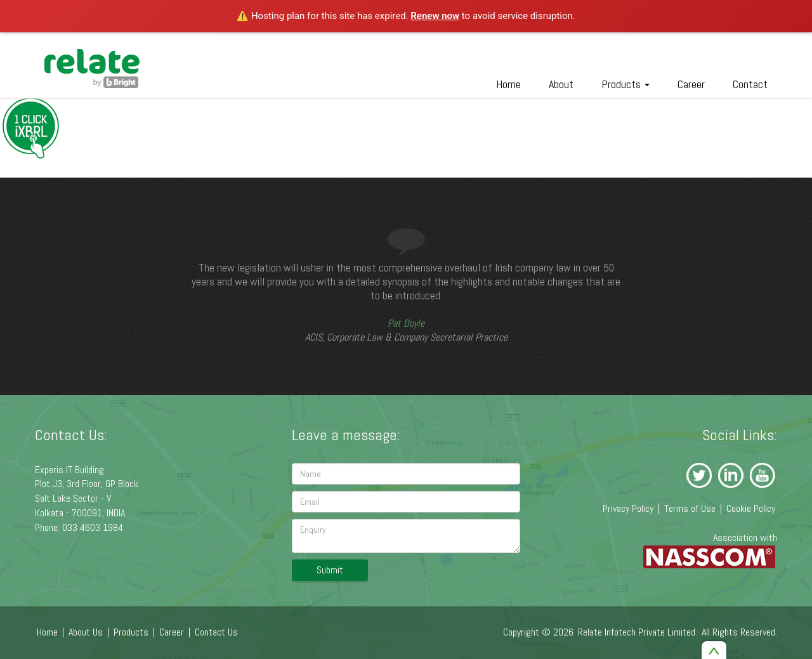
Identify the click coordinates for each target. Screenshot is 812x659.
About (561, 84)
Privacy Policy (628, 508)
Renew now (435, 16)
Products (625, 84)
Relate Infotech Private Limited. (638, 632)
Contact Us (216, 632)
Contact (750, 84)
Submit (330, 570)
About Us (86, 632)
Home (508, 84)
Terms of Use (690, 508)
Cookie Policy (751, 508)
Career (691, 84)
